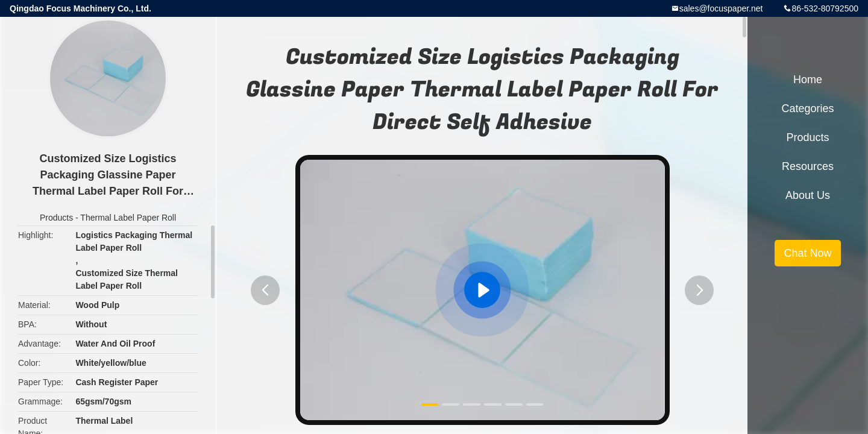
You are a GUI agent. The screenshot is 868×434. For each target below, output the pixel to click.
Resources (808, 166)
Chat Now (807, 253)
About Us (808, 195)
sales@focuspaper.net (721, 8)
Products (56, 218)
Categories (807, 108)
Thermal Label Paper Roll (128, 218)
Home (808, 80)
